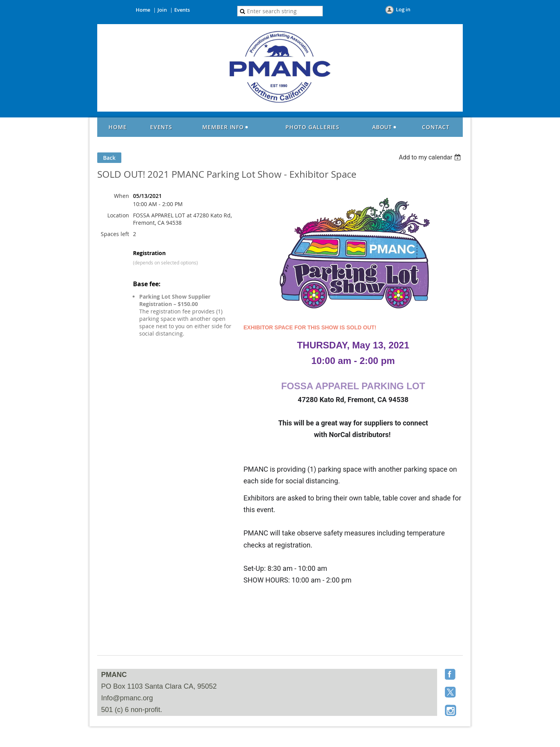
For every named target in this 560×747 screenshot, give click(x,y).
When (122, 196)
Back (109, 158)
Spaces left (115, 234)
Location (118, 215)
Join (162, 10)
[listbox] (431, 157)
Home (143, 10)
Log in (403, 9)
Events (182, 10)
